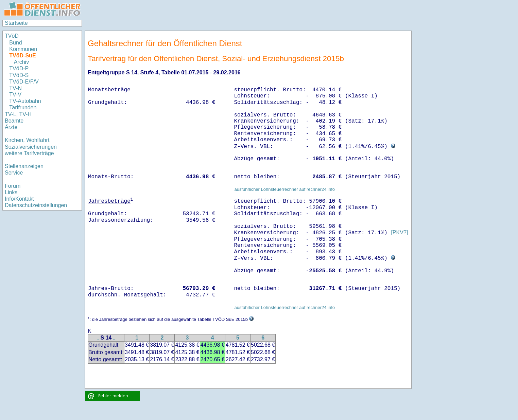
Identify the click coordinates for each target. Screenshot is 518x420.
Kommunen (24, 49)
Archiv (21, 62)
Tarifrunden (23, 107)
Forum (13, 186)
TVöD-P (19, 68)
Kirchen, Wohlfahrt (27, 140)
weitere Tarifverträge (29, 153)
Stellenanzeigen (24, 166)
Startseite (16, 23)
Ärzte (11, 127)
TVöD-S (19, 75)
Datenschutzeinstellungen (36, 205)
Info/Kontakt (19, 199)
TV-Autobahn (25, 101)
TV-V (15, 95)
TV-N (15, 88)
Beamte (14, 121)
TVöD (12, 36)
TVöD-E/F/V (24, 82)
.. (98, 338)
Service (14, 173)
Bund (15, 43)
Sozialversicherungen (31, 147)
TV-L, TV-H (18, 114)
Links (11, 192)
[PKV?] (399, 233)
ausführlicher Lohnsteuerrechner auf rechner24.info (284, 189)
